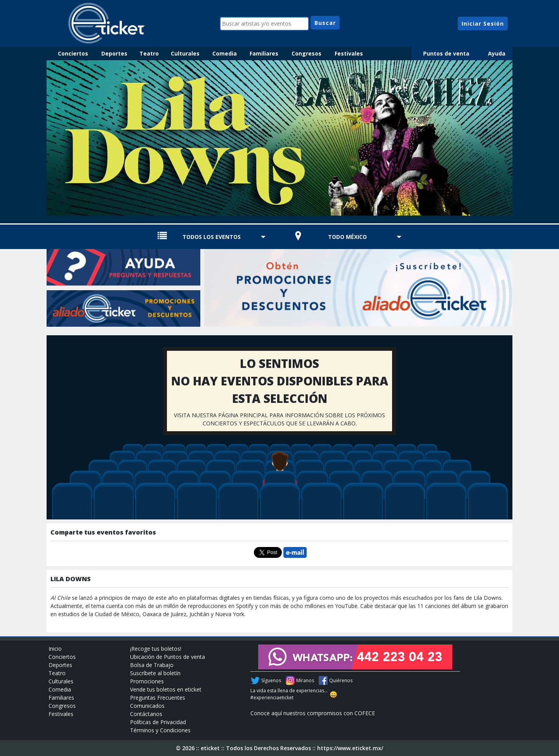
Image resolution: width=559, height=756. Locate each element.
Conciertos (73, 53)
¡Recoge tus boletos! (156, 649)
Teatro (149, 53)
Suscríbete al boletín (155, 673)
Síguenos (271, 680)
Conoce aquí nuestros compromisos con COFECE (313, 713)
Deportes (114, 53)
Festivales (349, 53)
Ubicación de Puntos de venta (168, 657)
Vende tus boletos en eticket (166, 689)
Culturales (185, 53)
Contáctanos (146, 714)
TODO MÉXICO (347, 237)
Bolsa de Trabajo (152, 665)
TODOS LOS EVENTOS (212, 237)
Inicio (55, 649)
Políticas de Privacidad (158, 722)
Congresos (306, 53)
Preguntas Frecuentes (158, 698)
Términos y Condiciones (160, 730)
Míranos (305, 680)
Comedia (225, 53)
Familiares (264, 53)
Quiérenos (341, 680)
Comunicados (147, 706)
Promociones (147, 681)
